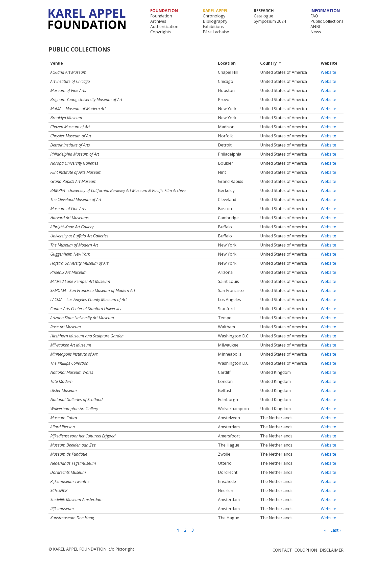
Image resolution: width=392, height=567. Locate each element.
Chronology (214, 16)
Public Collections (327, 21)
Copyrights (161, 32)
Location (227, 63)
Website (328, 72)
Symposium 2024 (270, 21)
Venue (57, 63)
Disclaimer (332, 550)
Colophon (306, 550)
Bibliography (215, 21)
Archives (158, 21)
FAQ (314, 16)
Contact (282, 550)
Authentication (164, 27)
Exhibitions (213, 27)
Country (271, 63)
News (316, 32)
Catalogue (264, 16)
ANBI (315, 27)
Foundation (161, 16)
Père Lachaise (216, 32)
